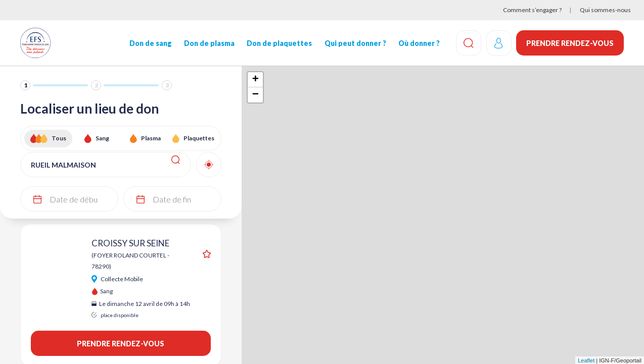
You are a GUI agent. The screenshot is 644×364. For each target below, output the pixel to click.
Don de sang (151, 43)
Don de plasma (209, 43)
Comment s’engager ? (532, 10)
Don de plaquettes (279, 43)
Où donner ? (419, 43)
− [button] (256, 95)
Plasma (151, 138)
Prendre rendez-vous (570, 43)
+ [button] (256, 80)
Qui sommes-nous (605, 10)
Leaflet (586, 360)
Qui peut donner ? (355, 43)
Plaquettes (199, 138)
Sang (102, 138)
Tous (59, 138)
